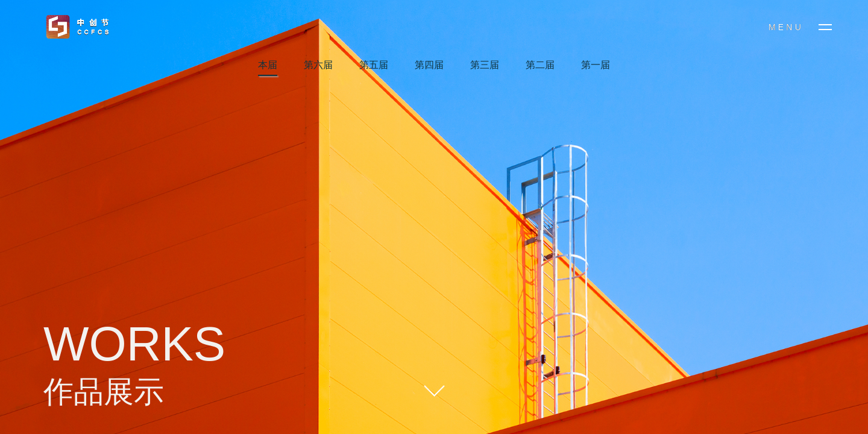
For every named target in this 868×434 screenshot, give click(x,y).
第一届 (596, 65)
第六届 (318, 65)
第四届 (429, 65)
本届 (268, 65)
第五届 (374, 65)
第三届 (485, 65)
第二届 (540, 65)
